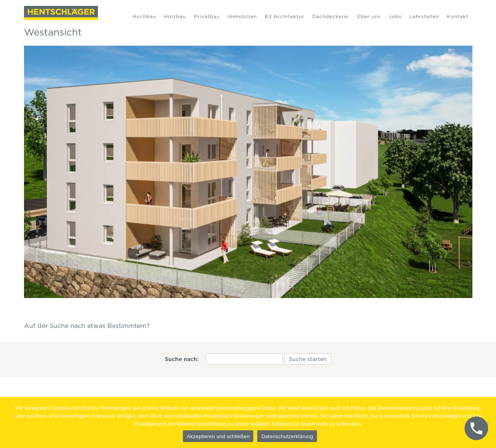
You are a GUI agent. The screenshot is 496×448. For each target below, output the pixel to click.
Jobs (395, 16)
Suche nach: (182, 359)
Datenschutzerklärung (287, 436)
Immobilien (242, 16)
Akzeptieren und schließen (218, 436)
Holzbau (175, 16)
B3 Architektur (285, 16)
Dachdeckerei (331, 16)
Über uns (369, 16)
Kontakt (458, 16)
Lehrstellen (424, 16)
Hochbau (144, 16)
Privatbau (207, 16)
